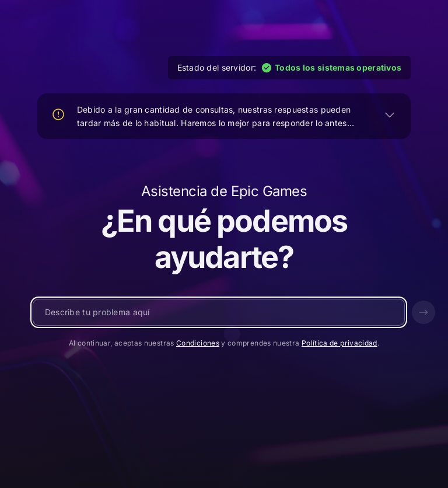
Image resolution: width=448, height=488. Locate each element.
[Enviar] (423, 312)
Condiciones (198, 343)
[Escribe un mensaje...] (219, 312)
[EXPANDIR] (390, 114)
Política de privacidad (339, 343)
